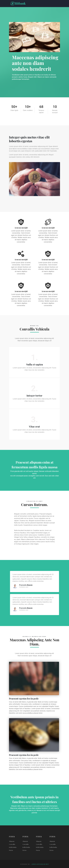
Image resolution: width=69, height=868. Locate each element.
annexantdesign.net (40, 864)
